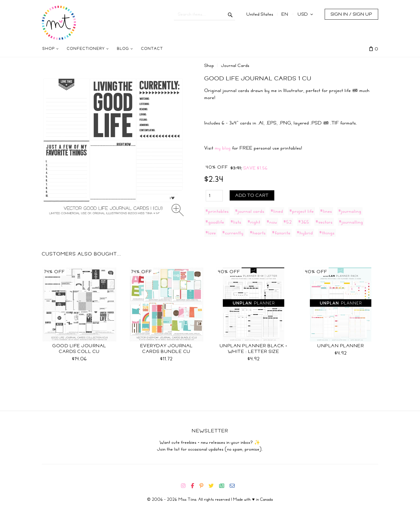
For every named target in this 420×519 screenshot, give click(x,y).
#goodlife (215, 222)
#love (211, 233)
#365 (304, 222)
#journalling (351, 222)
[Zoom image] (178, 210)
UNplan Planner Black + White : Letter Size (254, 349)
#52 (288, 222)
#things (327, 233)
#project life (302, 211)
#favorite (281, 233)
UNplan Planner (341, 346)
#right (254, 222)
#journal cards (250, 211)
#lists (236, 222)
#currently (233, 233)
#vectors (324, 222)
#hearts (258, 233)
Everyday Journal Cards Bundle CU (167, 349)
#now (272, 222)
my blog (223, 148)
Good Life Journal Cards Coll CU (79, 349)
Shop (209, 66)
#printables (217, 211)
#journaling (350, 211)
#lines (326, 211)
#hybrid (305, 233)
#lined (277, 211)
